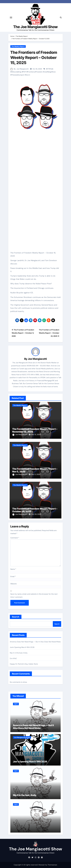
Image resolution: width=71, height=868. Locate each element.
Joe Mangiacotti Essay (22, 737)
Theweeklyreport (18, 75)
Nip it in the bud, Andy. (19, 653)
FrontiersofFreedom (35, 72)
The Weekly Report (18, 46)
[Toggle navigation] (11, 18)
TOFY (16, 704)
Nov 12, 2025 (36, 435)
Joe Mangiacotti (23, 69)
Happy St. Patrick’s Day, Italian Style (24, 664)
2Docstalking (16, 72)
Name (13, 569)
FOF (24, 72)
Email (13, 576)
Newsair (42, 865)
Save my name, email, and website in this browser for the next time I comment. (34, 595)
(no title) (13, 658)
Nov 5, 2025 (36, 474)
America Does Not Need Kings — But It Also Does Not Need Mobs (35, 642)
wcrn (28, 75)
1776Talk (50, 69)
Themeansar (52, 865)
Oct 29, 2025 (36, 514)
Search (16, 617)
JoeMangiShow (50, 72)
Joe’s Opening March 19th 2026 (22, 647)
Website (13, 584)
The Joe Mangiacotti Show (35, 27)
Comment (15, 538)
